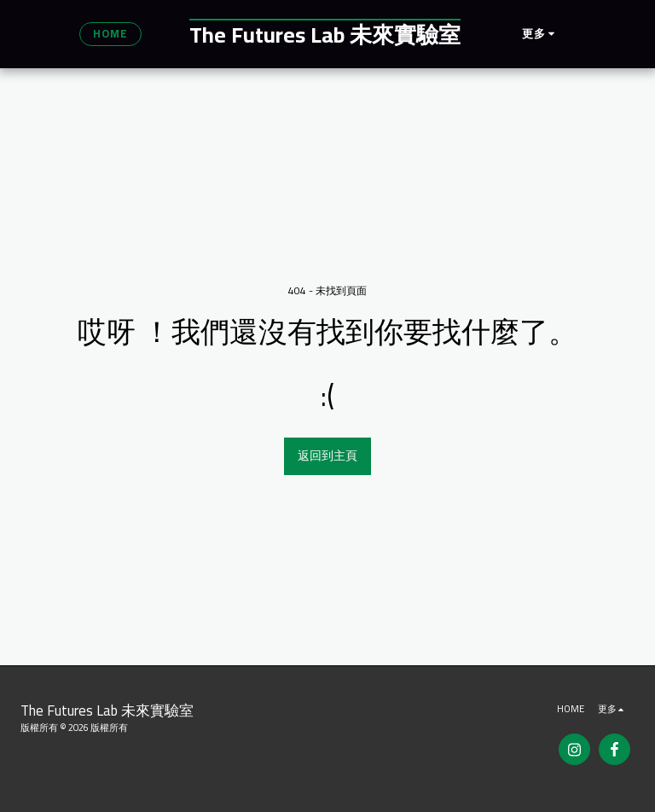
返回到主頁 (327, 455)
